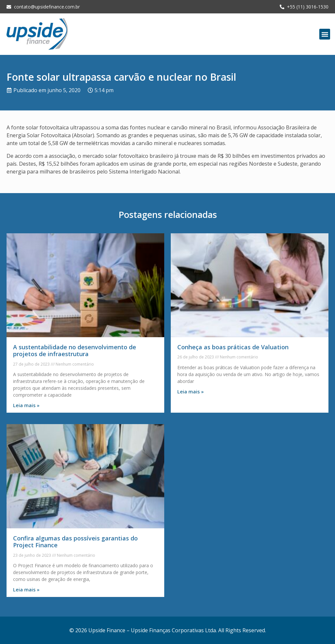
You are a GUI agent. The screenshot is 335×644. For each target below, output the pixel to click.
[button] (325, 34)
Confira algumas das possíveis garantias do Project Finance (75, 542)
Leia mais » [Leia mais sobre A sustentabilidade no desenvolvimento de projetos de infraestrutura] (26, 405)
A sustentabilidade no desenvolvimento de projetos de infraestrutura (75, 351)
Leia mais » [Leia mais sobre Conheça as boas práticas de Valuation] (191, 391)
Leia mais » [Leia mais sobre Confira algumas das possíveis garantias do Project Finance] (26, 589)
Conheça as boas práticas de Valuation (233, 347)
